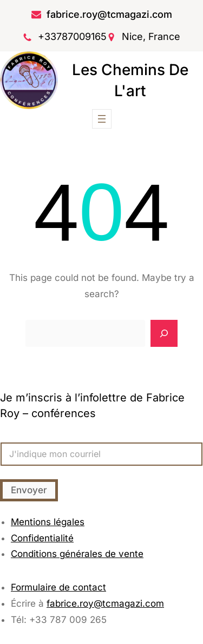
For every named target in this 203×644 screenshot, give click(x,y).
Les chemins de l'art (130, 80)
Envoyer (29, 490)
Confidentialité (42, 538)
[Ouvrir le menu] (102, 119)
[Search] (164, 333)
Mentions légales (48, 522)
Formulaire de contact (58, 587)
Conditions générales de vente (77, 554)
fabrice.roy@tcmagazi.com (109, 14)
